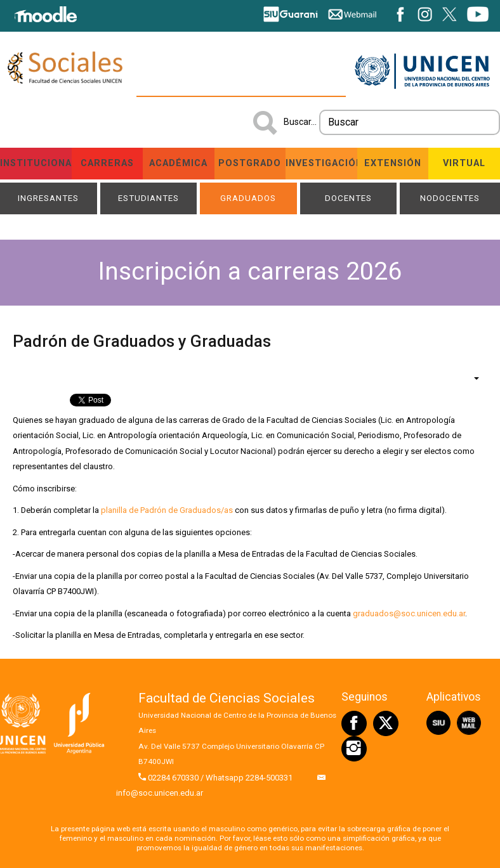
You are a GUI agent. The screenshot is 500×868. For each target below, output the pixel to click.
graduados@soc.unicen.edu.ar (409, 613)
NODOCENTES (450, 198)
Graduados (248, 198)
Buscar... (300, 122)
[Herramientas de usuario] (470, 378)
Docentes (348, 198)
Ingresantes (48, 198)
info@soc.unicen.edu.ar (160, 793)
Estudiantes (148, 198)
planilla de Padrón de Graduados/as (167, 510)
